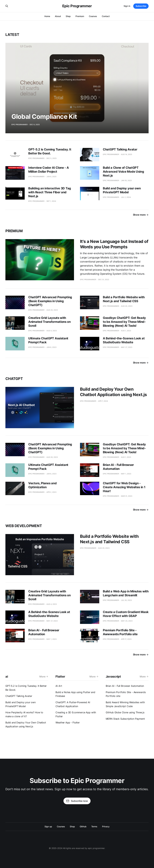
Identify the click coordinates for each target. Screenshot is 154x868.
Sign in (127, 6)
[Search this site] (7, 6)
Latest (12, 35)
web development (24, 526)
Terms (94, 826)
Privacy (106, 826)
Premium (80, 16)
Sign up (48, 826)
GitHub (83, 826)
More (44, 677)
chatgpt (14, 379)
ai (7, 677)
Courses (93, 16)
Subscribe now (77, 801)
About (58, 16)
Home (47, 16)
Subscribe (141, 6)
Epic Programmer (77, 6)
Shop (68, 16)
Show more (141, 215)
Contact (106, 16)
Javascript (113, 677)
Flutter (60, 677)
